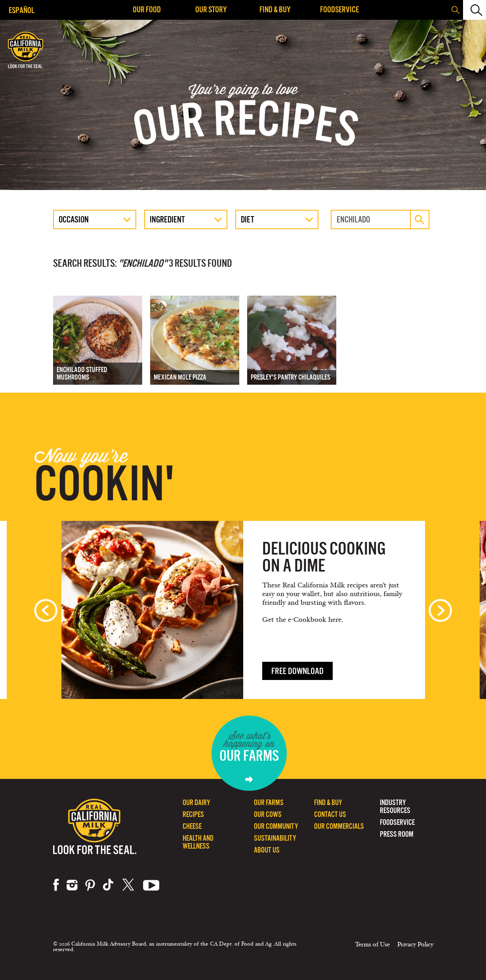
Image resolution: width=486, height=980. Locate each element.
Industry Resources (395, 806)
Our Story (211, 9)
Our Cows (268, 814)
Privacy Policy (415, 944)
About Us (267, 850)
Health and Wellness (198, 842)
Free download (297, 671)
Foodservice (339, 9)
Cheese (192, 826)
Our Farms (269, 802)
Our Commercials (339, 826)
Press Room (397, 834)
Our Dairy (196, 802)
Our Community (276, 826)
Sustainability (275, 838)
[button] (474, 10)
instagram (72, 885)
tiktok (109, 885)
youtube (151, 885)
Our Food (147, 9)
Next (440, 610)
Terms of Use (372, 944)
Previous (46, 610)
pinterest (90, 885)
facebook (56, 885)
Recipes (193, 814)
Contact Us (330, 814)
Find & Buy (275, 9)
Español (22, 10)
